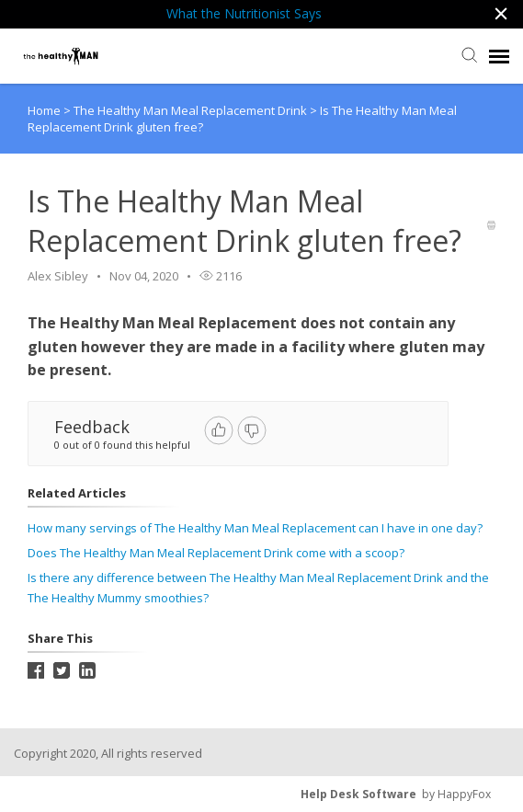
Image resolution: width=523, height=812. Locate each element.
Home (44, 110)
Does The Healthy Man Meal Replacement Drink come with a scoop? (216, 553)
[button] (501, 14)
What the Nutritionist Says (244, 13)
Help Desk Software (358, 794)
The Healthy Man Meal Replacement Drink (192, 110)
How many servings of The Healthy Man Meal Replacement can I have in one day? (255, 528)
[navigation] (499, 56)
